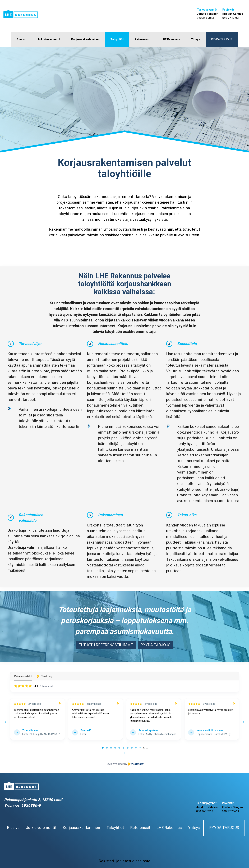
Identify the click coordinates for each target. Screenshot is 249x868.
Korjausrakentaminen (85, 39)
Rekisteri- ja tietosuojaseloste (124, 861)
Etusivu (22, 39)
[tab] (103, 748)
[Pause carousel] (124, 753)
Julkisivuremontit (49, 39)
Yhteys (196, 39)
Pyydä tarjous (222, 39)
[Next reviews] (243, 722)
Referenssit (143, 39)
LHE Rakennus (171, 39)
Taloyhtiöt (117, 39)
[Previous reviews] (6, 722)
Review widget (115, 764)
